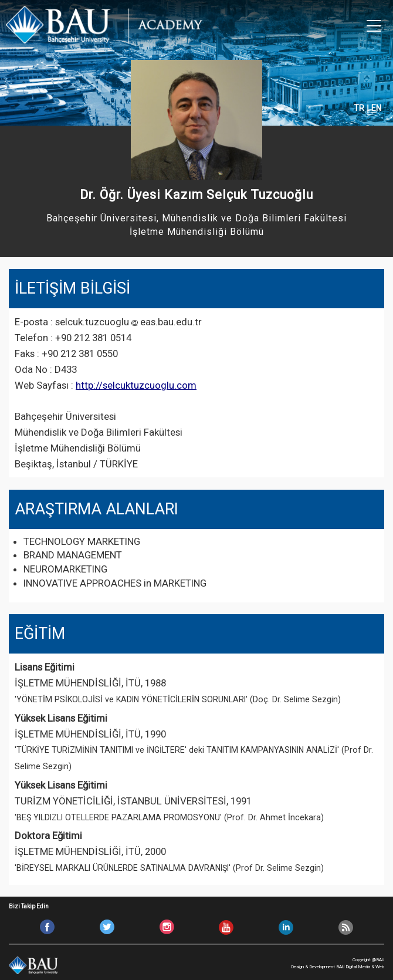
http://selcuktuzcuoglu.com (136, 385)
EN (376, 108)
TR (359, 108)
